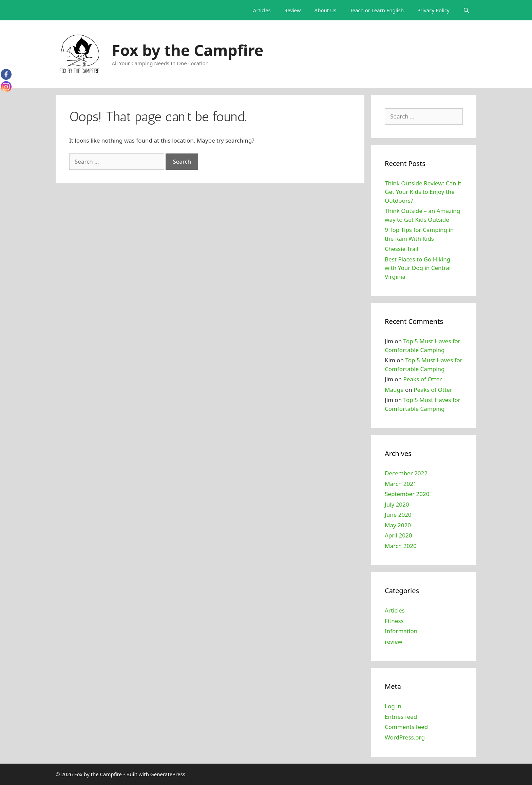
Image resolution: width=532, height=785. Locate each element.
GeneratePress (168, 774)
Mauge (394, 390)
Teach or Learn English (377, 10)
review (394, 642)
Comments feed (406, 727)
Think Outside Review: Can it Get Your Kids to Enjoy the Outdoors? (423, 192)
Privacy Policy (433, 10)
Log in (393, 706)
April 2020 (398, 535)
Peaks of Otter (423, 379)
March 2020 (401, 546)
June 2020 (398, 515)
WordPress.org (405, 737)
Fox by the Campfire (188, 50)
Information (401, 631)
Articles (262, 10)
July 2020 (397, 504)
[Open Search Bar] (466, 10)
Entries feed (401, 717)
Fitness (394, 621)
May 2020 (398, 525)
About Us (326, 10)
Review (293, 10)
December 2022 (406, 473)
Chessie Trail (402, 249)
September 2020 (407, 494)
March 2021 (401, 484)
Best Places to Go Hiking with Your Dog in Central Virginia (418, 268)
